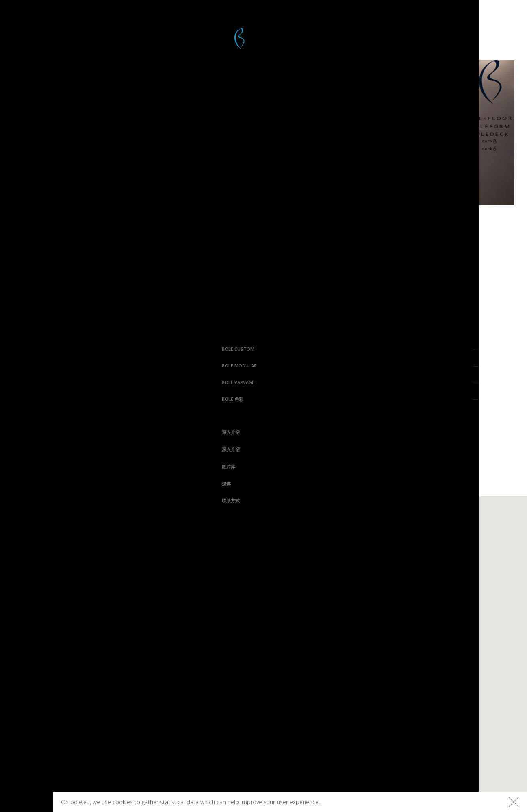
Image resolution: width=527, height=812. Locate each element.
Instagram (114, 673)
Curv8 (267, 538)
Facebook (115, 659)
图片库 (16, 466)
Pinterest (115, 687)
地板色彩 (414, 552)
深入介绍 (18, 432)
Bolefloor (26, 802)
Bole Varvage (26, 382)
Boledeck (200, 552)
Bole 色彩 (20, 399)
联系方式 (18, 500)
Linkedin (117, 716)
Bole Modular (27, 366)
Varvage (344, 538)
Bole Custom (26, 349)
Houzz (120, 701)
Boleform (201, 566)
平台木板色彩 (419, 538)
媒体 (14, 483)
